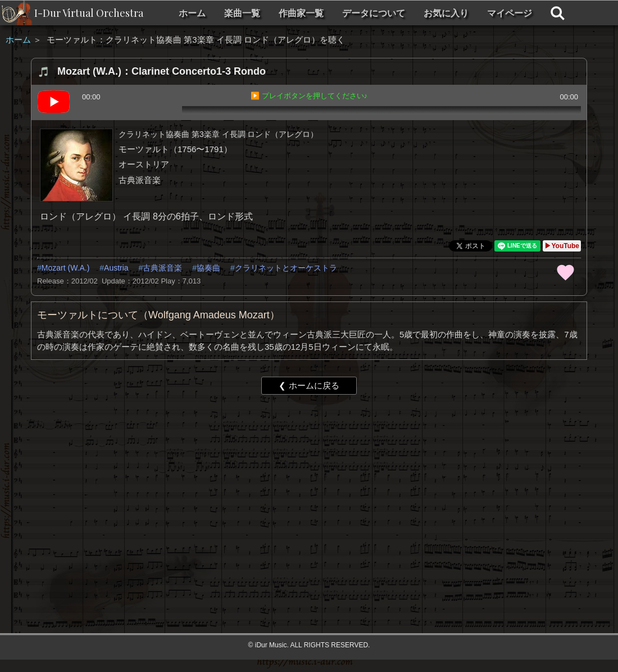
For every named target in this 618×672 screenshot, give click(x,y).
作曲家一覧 (301, 13)
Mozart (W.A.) (66, 268)
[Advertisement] (243, 490)
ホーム (192, 13)
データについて (374, 13)
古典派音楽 (162, 268)
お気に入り (446, 13)
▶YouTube (562, 246)
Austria (116, 268)
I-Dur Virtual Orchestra (89, 13)
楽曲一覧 (242, 13)
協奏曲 (208, 268)
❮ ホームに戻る (309, 385)
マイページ (510, 13)
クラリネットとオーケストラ (286, 268)
